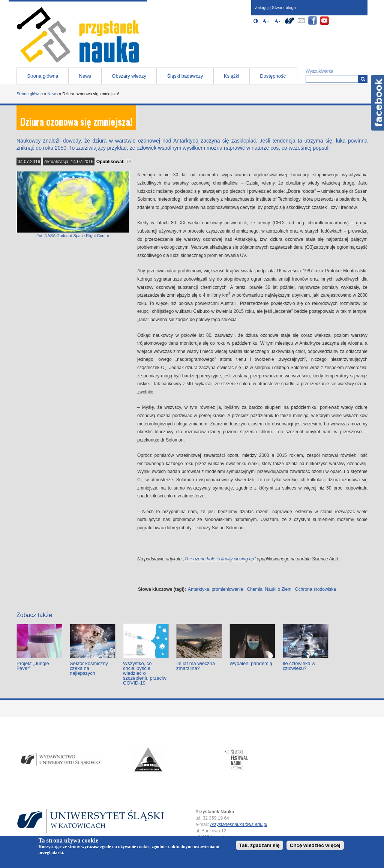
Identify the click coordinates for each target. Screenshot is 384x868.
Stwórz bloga (284, 8)
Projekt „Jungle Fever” (33, 666)
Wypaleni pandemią (251, 663)
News (85, 76)
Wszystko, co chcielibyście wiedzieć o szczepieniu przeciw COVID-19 (145, 673)
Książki (232, 76)
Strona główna (43, 76)
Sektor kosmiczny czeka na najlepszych (89, 668)
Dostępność (273, 76)
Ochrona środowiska (316, 589)
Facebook (377, 103)
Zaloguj (262, 8)
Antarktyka (199, 589)
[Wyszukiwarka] (363, 79)
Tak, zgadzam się (259, 845)
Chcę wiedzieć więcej (315, 845)
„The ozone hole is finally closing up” (219, 559)
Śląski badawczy (185, 76)
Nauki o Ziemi (279, 589)
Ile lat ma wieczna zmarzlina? (196, 666)
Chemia (254, 589)
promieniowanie (227, 589)
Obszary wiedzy (129, 76)
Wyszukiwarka (319, 71)
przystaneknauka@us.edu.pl (239, 824)
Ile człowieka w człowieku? (299, 666)
